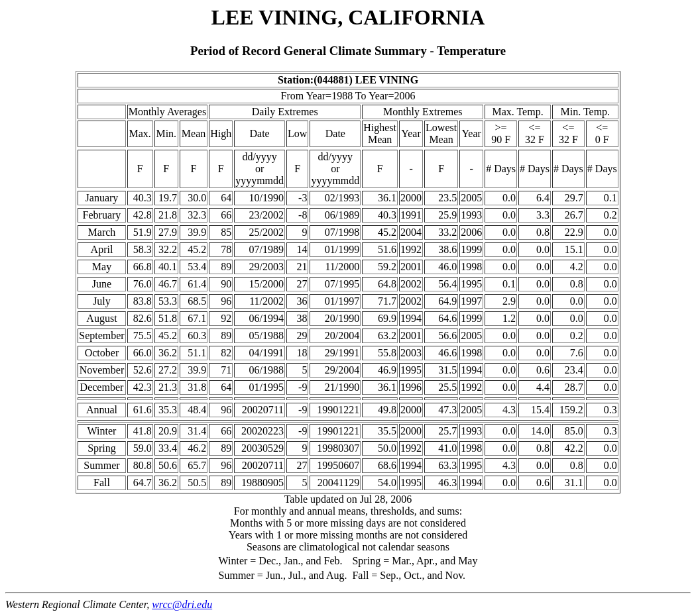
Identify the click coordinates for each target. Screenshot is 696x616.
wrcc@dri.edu (182, 604)
